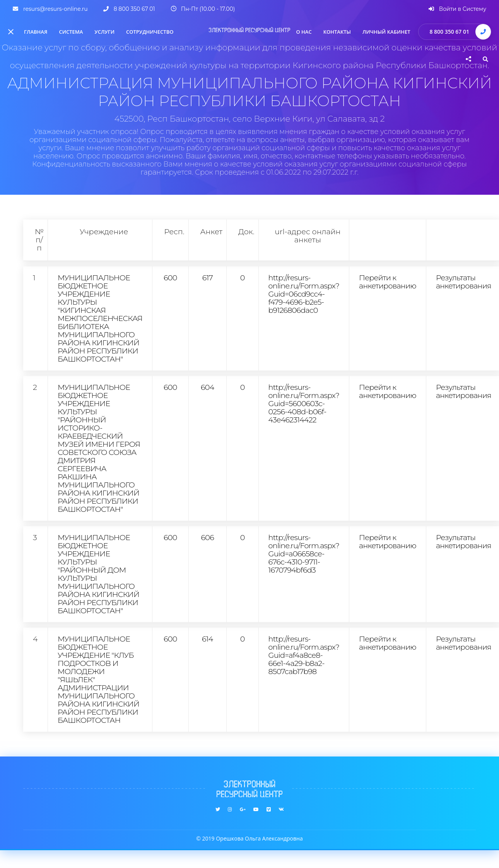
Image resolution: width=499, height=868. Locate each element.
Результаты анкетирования (464, 282)
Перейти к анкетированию (388, 282)
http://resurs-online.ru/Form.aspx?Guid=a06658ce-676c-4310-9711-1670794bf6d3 (304, 554)
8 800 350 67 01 (449, 32)
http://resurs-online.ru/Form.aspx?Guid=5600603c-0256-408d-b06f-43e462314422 (304, 403)
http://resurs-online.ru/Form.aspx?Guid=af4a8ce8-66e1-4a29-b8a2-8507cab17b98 (304, 655)
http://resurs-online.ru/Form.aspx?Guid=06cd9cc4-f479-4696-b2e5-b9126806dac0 (304, 294)
